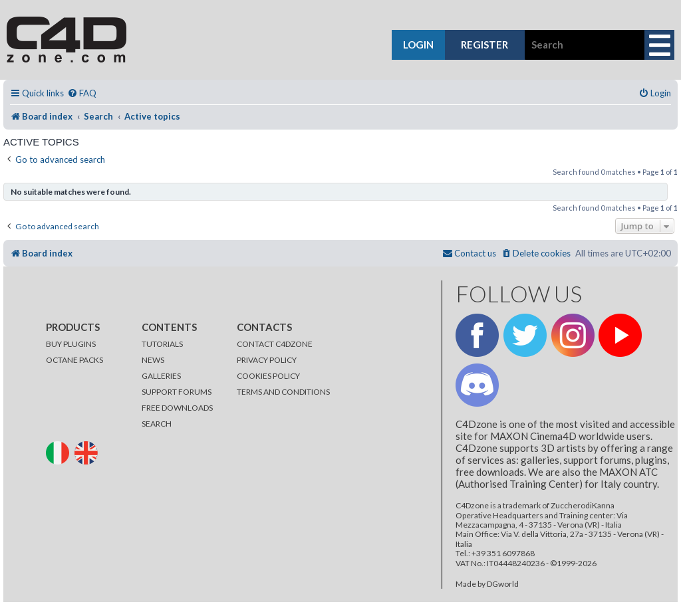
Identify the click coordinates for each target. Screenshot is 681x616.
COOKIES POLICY (268, 376)
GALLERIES (161, 376)
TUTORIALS (162, 344)
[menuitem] (82, 93)
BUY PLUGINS (71, 344)
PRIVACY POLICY (267, 360)
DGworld (503, 584)
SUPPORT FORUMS (177, 392)
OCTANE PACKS (74, 360)
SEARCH (157, 424)
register (484, 45)
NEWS (153, 360)
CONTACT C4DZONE (275, 344)
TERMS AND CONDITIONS (283, 392)
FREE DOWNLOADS (177, 408)
